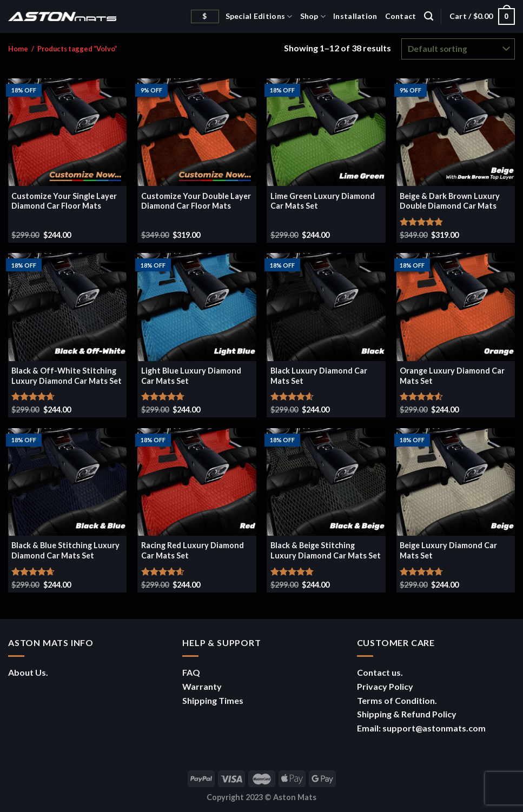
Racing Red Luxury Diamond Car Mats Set (193, 550)
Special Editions (259, 16)
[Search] (429, 16)
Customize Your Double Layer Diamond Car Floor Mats (196, 201)
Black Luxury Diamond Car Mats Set (319, 376)
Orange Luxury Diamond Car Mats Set (452, 376)
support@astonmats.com (434, 728)
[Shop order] (458, 49)
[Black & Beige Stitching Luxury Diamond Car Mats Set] (326, 482)
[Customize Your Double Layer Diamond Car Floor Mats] (197, 132)
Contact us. (380, 672)
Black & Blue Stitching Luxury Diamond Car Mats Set (65, 550)
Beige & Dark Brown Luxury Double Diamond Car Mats (450, 201)
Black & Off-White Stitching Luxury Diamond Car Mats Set (67, 376)
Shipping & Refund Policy (407, 714)
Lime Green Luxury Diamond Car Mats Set (323, 201)
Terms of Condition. (397, 700)
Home (18, 49)
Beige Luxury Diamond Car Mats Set (448, 550)
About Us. (28, 672)
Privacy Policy (385, 686)
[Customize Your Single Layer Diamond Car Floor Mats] (68, 132)
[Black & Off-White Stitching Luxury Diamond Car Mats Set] (68, 307)
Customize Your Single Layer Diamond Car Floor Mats (64, 201)
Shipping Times (213, 700)
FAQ (191, 672)
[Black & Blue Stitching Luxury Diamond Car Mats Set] (68, 482)
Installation (355, 16)
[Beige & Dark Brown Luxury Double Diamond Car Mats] (456, 132)
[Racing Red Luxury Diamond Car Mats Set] (197, 482)
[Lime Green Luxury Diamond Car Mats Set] (326, 132)
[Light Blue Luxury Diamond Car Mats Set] (197, 307)
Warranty (202, 686)
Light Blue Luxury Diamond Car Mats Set (191, 376)
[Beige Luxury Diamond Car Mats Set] (456, 482)
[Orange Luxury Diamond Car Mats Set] (456, 307)
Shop (313, 16)
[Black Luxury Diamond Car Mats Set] (326, 307)
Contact (401, 16)
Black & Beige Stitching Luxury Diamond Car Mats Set (326, 550)
